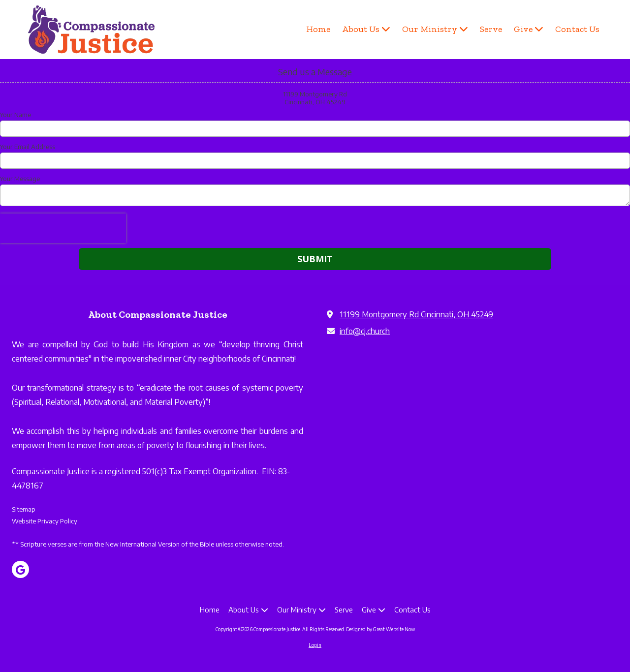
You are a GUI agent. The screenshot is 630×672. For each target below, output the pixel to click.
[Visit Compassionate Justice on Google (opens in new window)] (20, 569)
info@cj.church (365, 331)
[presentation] (63, 228)
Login (315, 645)
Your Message (20, 179)
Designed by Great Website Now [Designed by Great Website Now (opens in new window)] (380, 629)
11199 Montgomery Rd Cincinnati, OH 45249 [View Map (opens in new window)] (416, 314)
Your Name (16, 115)
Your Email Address (28, 147)
